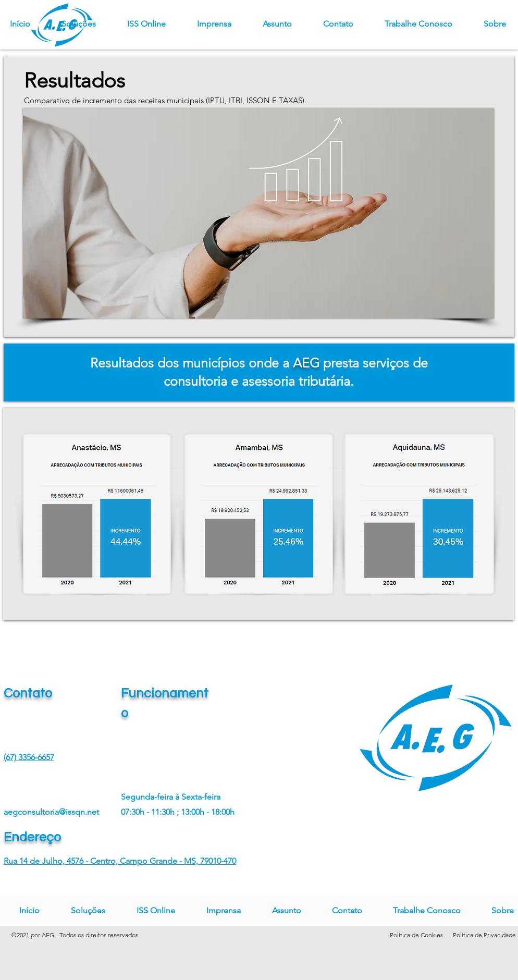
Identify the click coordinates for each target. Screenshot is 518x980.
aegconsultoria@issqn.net (51, 812)
